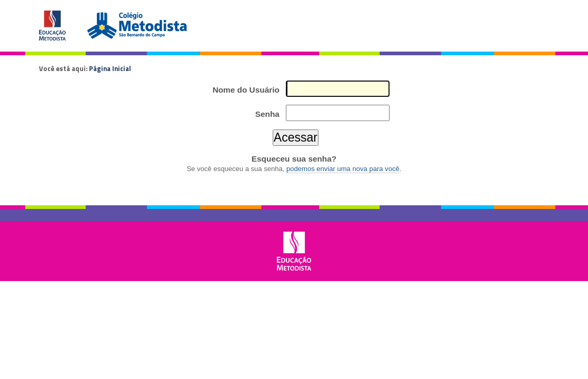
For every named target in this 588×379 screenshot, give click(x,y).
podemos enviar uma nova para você (343, 169)
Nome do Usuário (246, 90)
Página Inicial (110, 68)
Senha (267, 114)
